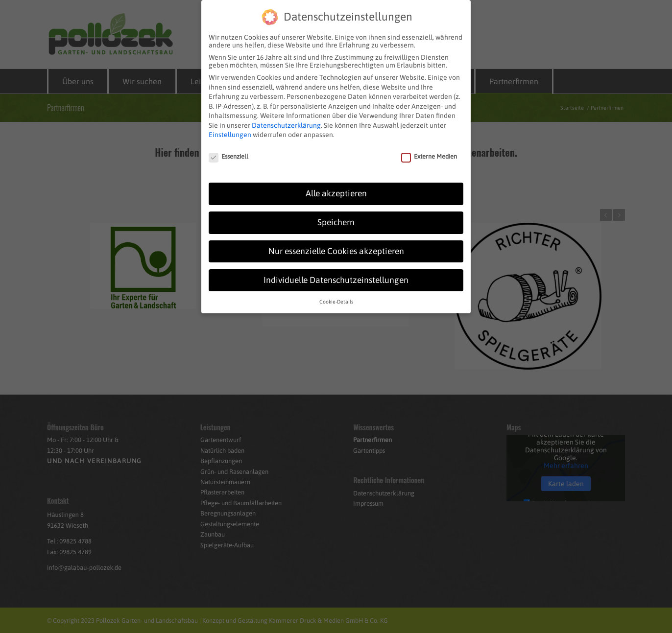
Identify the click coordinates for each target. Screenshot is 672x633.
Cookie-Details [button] (336, 294)
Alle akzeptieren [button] (336, 186)
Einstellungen (230, 127)
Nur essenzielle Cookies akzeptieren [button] (336, 243)
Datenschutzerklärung (286, 117)
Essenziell (228, 149)
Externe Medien (429, 149)
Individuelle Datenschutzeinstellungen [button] (336, 272)
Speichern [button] (336, 214)
